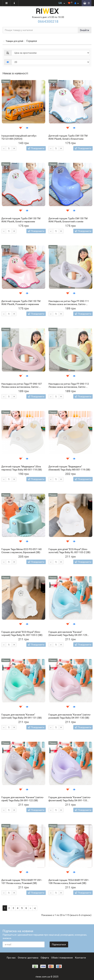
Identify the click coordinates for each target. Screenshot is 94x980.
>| (35, 908)
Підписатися (59, 944)
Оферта (45, 958)
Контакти (80, 958)
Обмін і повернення (62, 958)
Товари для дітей (14, 41)
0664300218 (48, 22)
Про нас (11, 958)
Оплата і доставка (28, 958)
